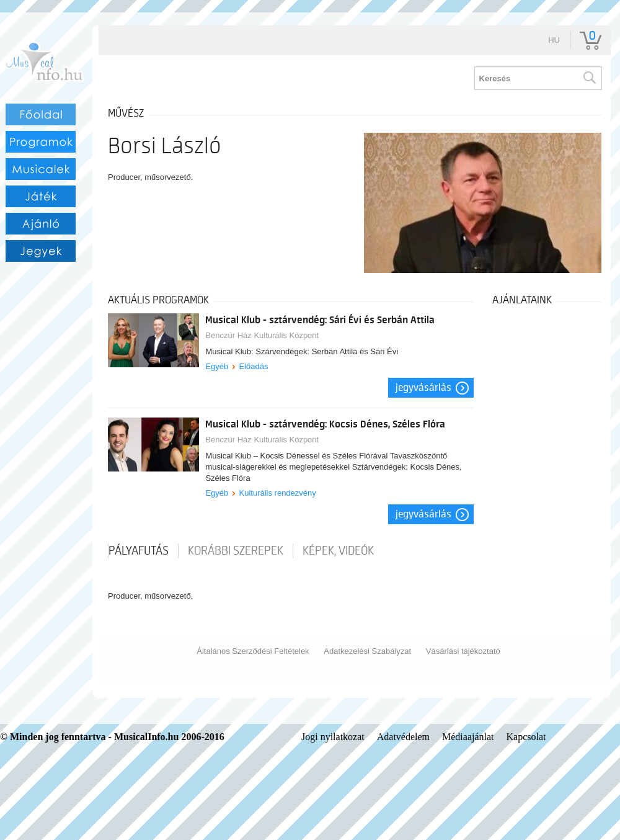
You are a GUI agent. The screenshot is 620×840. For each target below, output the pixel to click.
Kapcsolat (526, 737)
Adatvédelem (403, 737)
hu (554, 40)
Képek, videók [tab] (338, 551)
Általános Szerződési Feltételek (253, 651)
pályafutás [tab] (139, 551)
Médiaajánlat (468, 737)
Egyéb (217, 366)
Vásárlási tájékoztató (463, 651)
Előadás (254, 366)
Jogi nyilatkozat (333, 737)
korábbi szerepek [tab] (236, 551)
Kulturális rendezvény (278, 493)
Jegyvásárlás (423, 388)
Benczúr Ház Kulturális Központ (262, 335)
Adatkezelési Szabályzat (367, 651)
